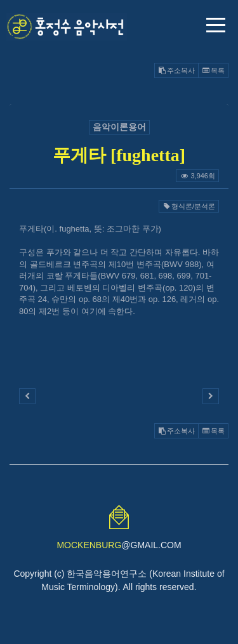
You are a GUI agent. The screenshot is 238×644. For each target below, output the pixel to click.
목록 (213, 70)
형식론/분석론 (189, 206)
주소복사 (176, 70)
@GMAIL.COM (119, 545)
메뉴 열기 (216, 25)
